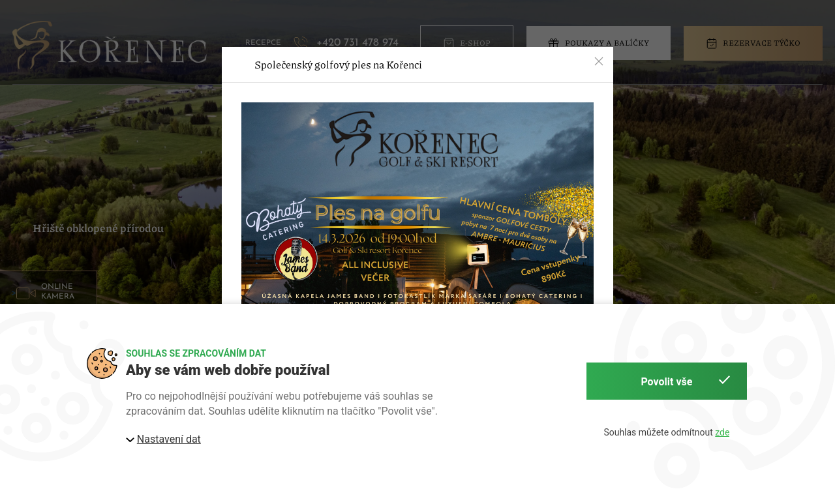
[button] (599, 61)
